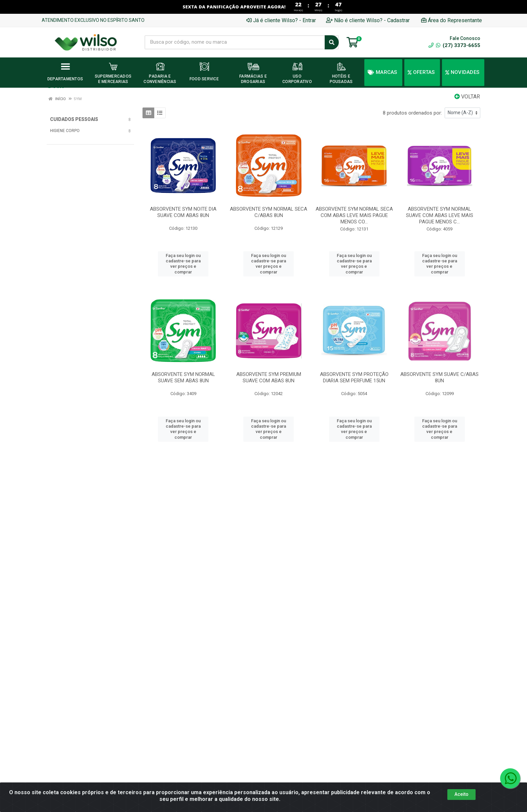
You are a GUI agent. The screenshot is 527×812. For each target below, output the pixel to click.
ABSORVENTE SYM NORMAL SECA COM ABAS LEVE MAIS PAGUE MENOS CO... (354, 215)
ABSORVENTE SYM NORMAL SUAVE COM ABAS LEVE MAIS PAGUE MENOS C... (440, 215)
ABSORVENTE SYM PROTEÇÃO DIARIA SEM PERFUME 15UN (354, 377)
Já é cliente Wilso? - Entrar (281, 20)
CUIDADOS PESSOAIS (74, 119)
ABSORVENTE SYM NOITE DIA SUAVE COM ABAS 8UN (183, 212)
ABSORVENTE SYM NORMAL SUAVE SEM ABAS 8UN (183, 377)
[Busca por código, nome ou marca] (235, 42)
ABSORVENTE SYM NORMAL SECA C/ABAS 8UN (269, 212)
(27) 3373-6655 (458, 45)
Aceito (461, 794)
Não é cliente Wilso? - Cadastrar (368, 20)
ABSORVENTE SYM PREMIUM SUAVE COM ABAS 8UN (269, 377)
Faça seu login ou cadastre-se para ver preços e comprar (183, 264)
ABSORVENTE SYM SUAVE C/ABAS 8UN (439, 377)
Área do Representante (452, 20)
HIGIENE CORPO (65, 131)
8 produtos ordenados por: (412, 113)
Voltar (467, 97)
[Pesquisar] (332, 42)
